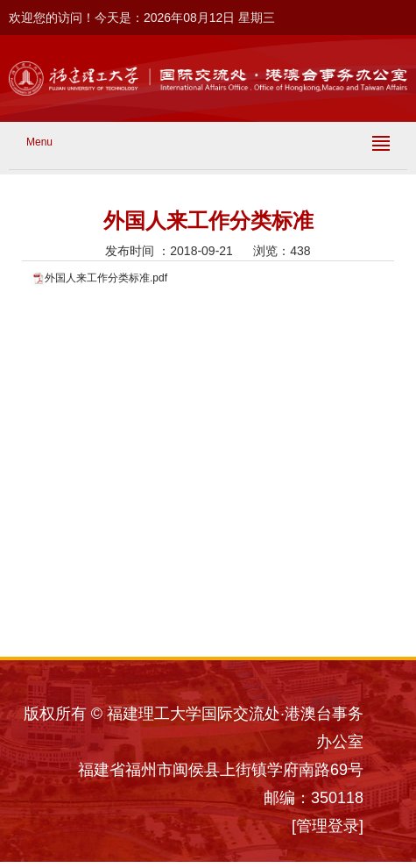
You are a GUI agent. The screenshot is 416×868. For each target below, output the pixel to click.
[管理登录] (328, 826)
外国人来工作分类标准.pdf (106, 278)
